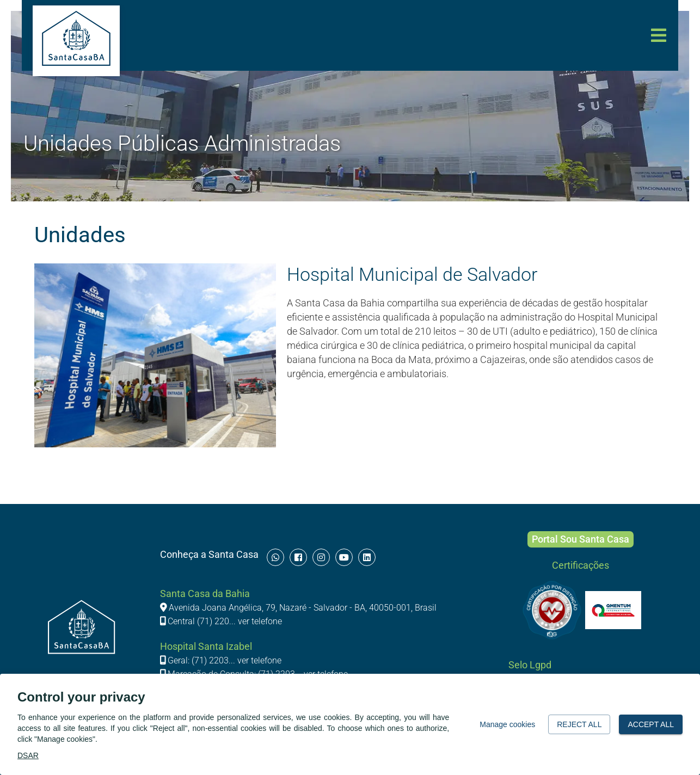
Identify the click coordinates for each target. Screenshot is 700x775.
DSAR (28, 755)
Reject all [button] (579, 725)
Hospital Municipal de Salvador (412, 274)
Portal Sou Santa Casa (581, 539)
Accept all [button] (651, 725)
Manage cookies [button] (507, 725)
